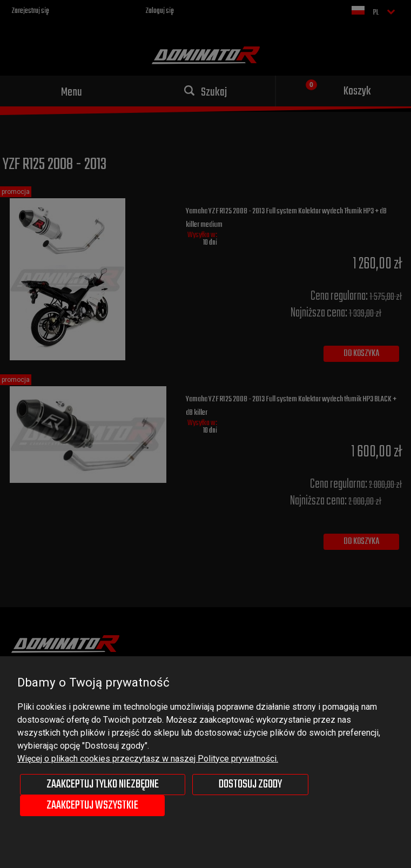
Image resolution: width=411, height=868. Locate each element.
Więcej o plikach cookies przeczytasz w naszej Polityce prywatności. (148, 759)
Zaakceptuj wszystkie (92, 805)
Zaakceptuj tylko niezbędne (103, 784)
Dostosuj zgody (250, 784)
